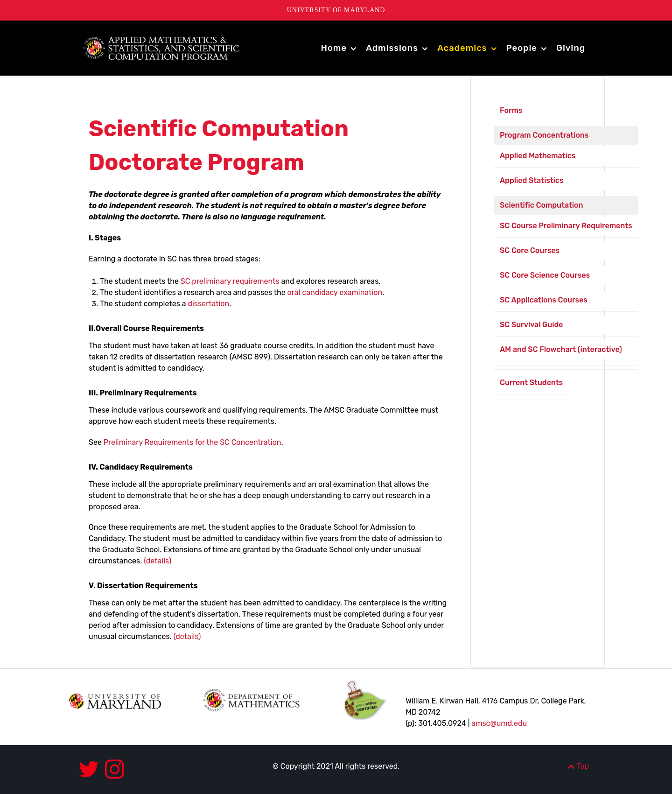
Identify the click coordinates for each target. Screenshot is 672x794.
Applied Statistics (532, 180)
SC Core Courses (530, 250)
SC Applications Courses (544, 300)
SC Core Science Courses (545, 275)
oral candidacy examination (334, 292)
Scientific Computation (542, 205)
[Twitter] (92, 769)
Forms (511, 110)
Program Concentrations (544, 135)
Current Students (531, 383)
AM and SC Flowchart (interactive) (561, 349)
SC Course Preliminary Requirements (566, 226)
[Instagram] (115, 769)
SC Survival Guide (531, 325)
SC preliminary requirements (230, 281)
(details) (157, 561)
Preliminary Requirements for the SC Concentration (192, 442)
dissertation (208, 304)
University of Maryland (336, 10)
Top (578, 766)
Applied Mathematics (538, 156)
